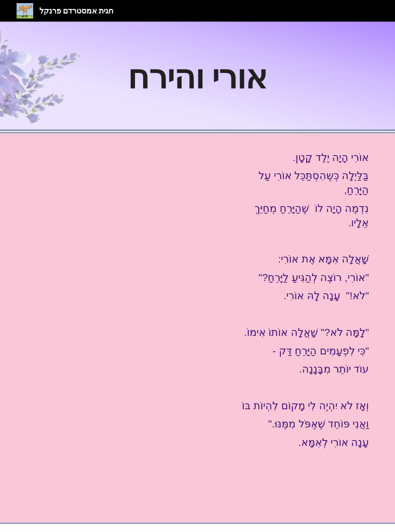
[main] (197, 76)
